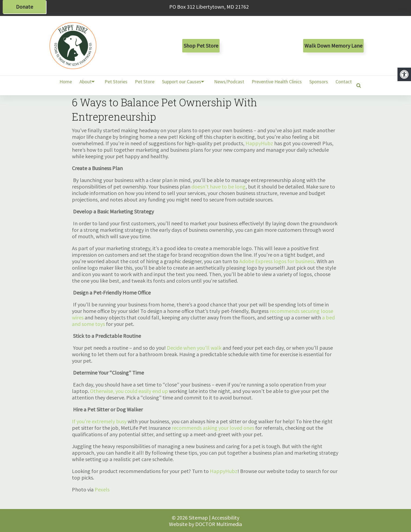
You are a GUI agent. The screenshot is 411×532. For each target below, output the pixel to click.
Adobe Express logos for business (277, 261)
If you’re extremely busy (99, 421)
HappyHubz (259, 143)
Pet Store (145, 82)
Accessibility (226, 518)
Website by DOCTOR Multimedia (205, 524)
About (86, 82)
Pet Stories (116, 82)
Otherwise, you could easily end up (129, 391)
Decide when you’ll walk (194, 348)
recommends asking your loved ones (213, 428)
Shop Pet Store (201, 46)
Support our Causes (182, 82)
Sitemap (198, 518)
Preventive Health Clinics (277, 82)
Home (66, 82)
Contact (344, 82)
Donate (24, 7)
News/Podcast (229, 82)
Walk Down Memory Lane (333, 46)
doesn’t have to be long (218, 186)
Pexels (102, 489)
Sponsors (319, 82)
